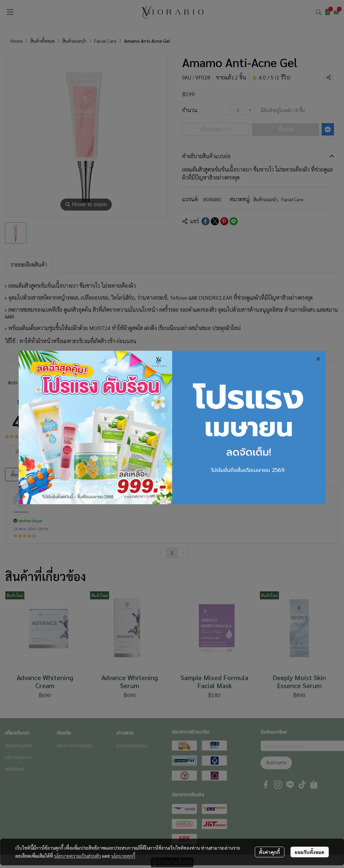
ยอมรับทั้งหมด (309, 852)
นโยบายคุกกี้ (123, 856)
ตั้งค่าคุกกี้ (269, 852)
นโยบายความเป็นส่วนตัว (78, 856)
